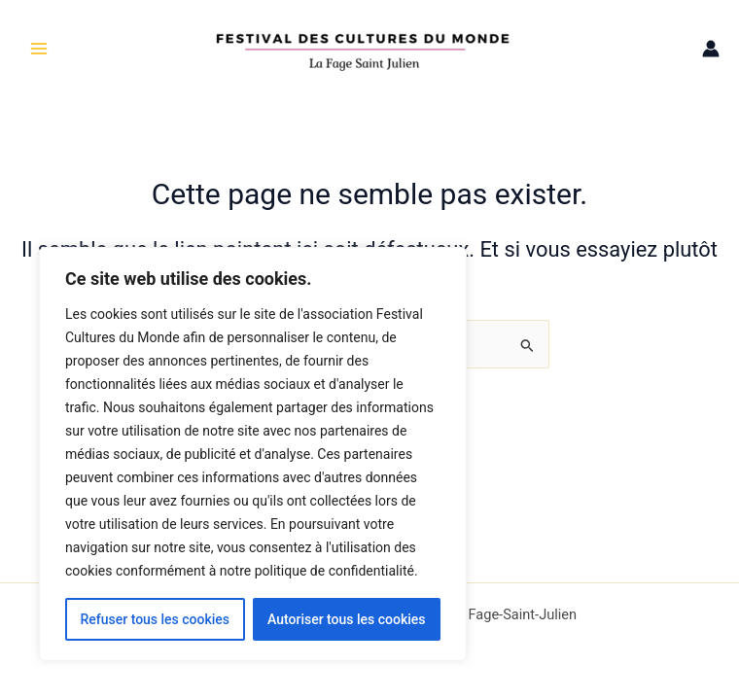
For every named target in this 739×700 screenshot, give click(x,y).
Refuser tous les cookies (155, 619)
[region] (253, 454)
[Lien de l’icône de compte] (711, 49)
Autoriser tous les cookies (347, 619)
